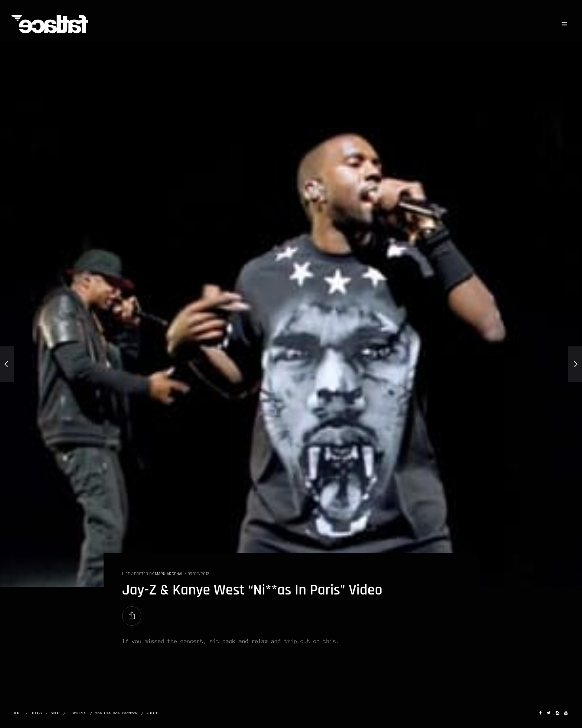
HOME (17, 713)
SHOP (55, 713)
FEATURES (78, 713)
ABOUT (152, 713)
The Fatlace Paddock (117, 713)
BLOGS (36, 713)
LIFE (126, 574)
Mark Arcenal (169, 574)
